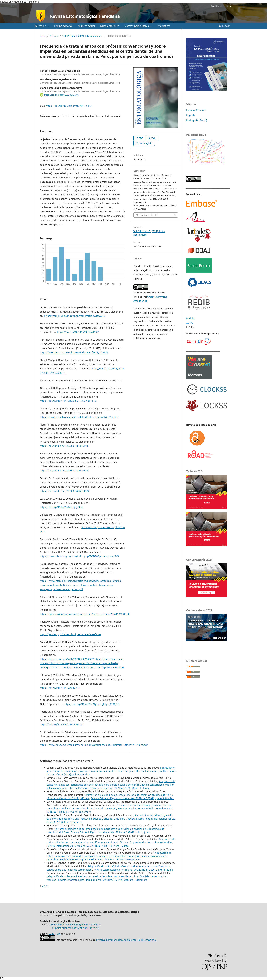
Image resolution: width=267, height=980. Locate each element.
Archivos (54, 36)
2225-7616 (55, 934)
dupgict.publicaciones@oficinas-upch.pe (75, 928)
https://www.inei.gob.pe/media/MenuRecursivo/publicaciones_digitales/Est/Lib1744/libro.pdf (94, 745)
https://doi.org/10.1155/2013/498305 (78, 332)
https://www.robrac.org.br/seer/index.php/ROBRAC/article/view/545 (79, 556)
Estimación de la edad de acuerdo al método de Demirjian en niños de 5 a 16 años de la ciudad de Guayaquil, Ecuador (109, 807)
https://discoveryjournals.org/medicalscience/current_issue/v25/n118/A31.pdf (85, 614)
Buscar (225, 26)
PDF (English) (145, 143)
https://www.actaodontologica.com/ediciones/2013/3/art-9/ (74, 352)
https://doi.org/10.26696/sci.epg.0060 (62, 507)
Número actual (86, 26)
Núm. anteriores (110, 26)
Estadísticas (164, 26)
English (191, 115)
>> (47, 886)
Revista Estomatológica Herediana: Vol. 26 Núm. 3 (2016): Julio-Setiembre (132, 798)
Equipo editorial (63, 26)
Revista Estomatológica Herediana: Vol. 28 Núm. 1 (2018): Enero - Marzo (88, 846)
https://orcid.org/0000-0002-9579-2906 (61, 95)
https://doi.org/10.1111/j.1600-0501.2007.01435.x (68, 401)
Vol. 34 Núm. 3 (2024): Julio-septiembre (82, 36)
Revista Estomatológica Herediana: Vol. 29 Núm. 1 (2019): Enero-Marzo (100, 859)
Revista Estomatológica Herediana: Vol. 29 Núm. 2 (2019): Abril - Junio (133, 870)
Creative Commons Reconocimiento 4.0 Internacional (126, 940)
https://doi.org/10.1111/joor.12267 (60, 688)
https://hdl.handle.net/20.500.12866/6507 (64, 471)
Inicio (43, 36)
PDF (141, 138)
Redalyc (191, 318)
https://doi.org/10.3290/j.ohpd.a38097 (62, 724)
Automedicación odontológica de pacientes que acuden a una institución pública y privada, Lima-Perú (109, 817)
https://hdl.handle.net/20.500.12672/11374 (65, 491)
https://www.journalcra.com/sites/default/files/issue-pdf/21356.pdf (79, 417)
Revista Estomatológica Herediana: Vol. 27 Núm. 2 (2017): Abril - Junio (109, 788)
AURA (189, 323)
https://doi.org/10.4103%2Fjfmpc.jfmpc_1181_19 (91, 704)
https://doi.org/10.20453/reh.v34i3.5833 (69, 106)
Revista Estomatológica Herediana (85, 16)
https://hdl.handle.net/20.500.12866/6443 (64, 446)
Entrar (229, 6)
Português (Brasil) (197, 120)
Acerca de (41, 26)
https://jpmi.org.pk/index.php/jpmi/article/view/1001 (70, 634)
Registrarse (216, 6)
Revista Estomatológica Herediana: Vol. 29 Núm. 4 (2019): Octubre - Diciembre (103, 880)
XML (153, 138)
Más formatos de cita (147, 215)
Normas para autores (137, 26)
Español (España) (196, 110)
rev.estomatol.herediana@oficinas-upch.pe (76, 925)
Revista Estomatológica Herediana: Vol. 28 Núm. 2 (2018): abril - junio (110, 832)
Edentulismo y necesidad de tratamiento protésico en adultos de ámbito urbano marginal (111, 769)
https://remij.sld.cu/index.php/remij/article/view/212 (75, 316)
